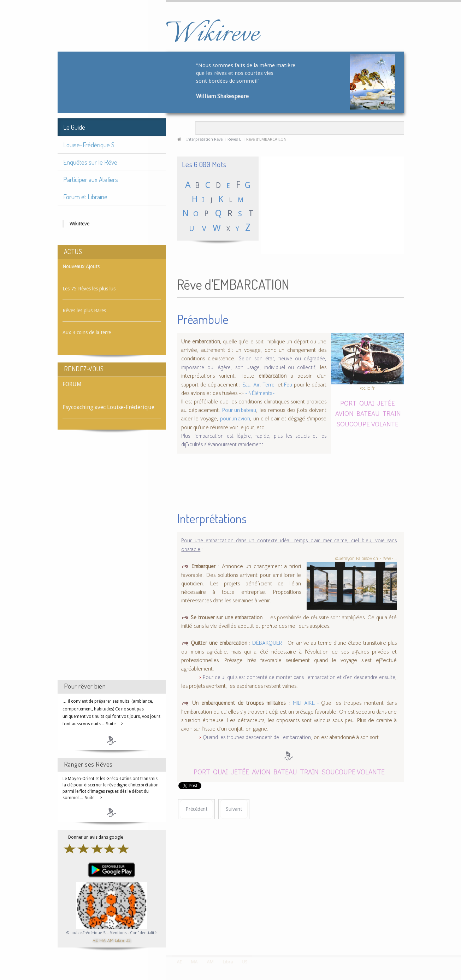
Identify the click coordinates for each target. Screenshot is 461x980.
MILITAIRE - (307, 703)
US (128, 940)
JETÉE (386, 403)
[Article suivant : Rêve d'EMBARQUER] (234, 809)
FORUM (72, 384)
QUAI (367, 403)
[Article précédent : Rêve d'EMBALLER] (196, 809)
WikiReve (79, 224)
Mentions (119, 933)
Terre (268, 385)
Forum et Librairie (85, 197)
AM (110, 940)
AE (95, 940)
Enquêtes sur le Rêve (90, 162)
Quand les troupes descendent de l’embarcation (257, 737)
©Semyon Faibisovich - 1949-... (366, 558)
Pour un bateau (239, 410)
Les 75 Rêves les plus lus (89, 289)
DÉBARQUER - (269, 643)
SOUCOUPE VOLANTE (367, 424)
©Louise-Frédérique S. (86, 933)
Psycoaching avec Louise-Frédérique (108, 407)
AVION (344, 413)
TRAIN (392, 413)
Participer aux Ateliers (91, 179)
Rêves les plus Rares (84, 311)
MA (102, 940)
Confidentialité (143, 933)
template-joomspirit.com (459, 929)
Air (256, 385)
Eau (246, 385)
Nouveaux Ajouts (81, 266)
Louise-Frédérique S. (89, 145)
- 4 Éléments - (260, 393)
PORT (348, 403)
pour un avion (235, 419)
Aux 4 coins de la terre (87, 332)
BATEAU (368, 413)
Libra (119, 940)
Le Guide (74, 127)
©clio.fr (367, 388)
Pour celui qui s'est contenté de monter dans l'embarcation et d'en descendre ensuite (299, 677)
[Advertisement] (112, 561)
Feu (288, 385)
